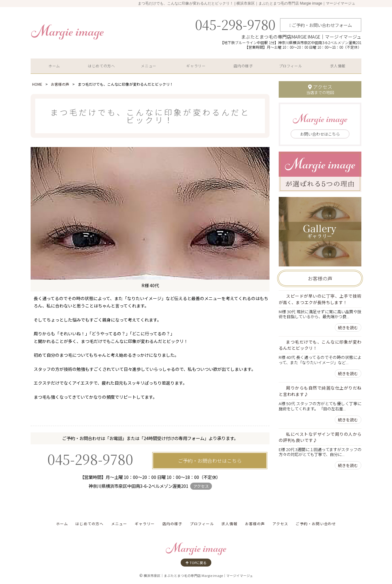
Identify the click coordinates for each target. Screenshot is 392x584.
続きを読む (348, 328)
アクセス (201, 486)
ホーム (54, 66)
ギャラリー (196, 66)
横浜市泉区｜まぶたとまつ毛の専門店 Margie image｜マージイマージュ (198, 576)
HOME (37, 84)
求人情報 (338, 66)
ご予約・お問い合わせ (316, 524)
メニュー (149, 66)
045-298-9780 (235, 24)
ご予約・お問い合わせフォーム (321, 25)
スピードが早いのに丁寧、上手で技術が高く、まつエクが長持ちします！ (320, 299)
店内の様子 (243, 66)
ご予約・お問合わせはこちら (210, 461)
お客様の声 (60, 84)
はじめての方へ (101, 66)
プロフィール (291, 66)
